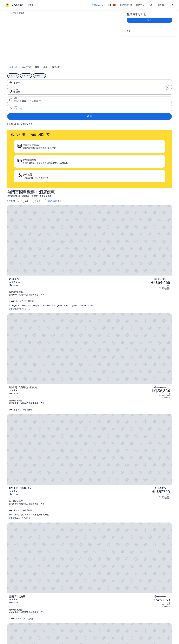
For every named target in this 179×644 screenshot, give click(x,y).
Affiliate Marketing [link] (13, 599)
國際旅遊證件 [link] (141, 599)
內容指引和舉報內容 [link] (100, 599)
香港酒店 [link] (52, 581)
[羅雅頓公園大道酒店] (117, 281)
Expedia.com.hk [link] (12, 14)
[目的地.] (66, 87)
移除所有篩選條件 (54, 137)
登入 (171, 5)
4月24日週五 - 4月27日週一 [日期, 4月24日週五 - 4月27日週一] (105, 88)
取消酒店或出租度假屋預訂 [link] (146, 586)
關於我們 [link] (9, 577)
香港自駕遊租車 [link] (55, 599)
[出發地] (28, 87)
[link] (149, 31)
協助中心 (146, 5)
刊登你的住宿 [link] (11, 586)
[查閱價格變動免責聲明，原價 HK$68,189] (144, 272)
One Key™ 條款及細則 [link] (101, 590)
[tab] (68, 71)
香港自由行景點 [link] (55, 577)
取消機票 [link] (139, 581)
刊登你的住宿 (132, 5)
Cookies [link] (95, 581)
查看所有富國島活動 (89, 486)
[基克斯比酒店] (117, 253)
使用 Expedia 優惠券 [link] (143, 595)
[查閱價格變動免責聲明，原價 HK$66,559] (144, 181)
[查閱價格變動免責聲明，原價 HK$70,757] (144, 244)
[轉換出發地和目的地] (47, 87)
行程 (156, 5)
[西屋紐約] (117, 158)
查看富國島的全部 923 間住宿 (90, 366)
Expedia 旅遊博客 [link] (56, 608)
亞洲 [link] (31, 14)
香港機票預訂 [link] (54, 595)
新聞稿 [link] (8, 604)
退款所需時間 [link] (141, 590)
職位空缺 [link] (9, 581)
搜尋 (164, 86)
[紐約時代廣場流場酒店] (117, 190)
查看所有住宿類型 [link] (56, 604)
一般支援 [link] (139, 577)
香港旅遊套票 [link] (54, 590)
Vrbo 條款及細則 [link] (99, 595)
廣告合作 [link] (9, 595)
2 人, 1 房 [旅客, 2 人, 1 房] (142, 88)
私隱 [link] (94, 577)
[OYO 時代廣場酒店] (117, 221)
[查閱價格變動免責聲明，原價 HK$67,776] (145, 209)
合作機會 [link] (9, 590)
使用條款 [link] (96, 586)
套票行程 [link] (24, 14)
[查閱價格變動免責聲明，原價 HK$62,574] (144, 146)
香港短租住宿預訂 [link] (56, 586)
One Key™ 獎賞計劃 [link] (56, 613)
